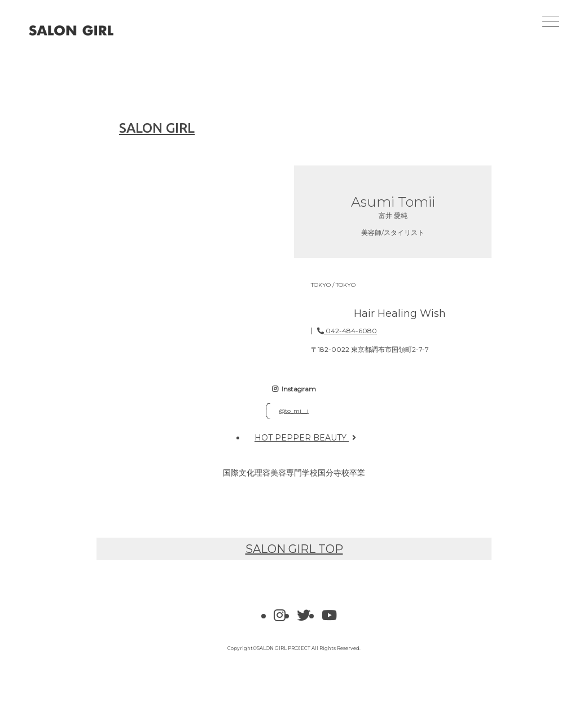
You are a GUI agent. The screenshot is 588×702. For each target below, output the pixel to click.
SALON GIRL (146, 128)
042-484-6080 (347, 331)
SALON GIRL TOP (294, 549)
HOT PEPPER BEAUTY (305, 438)
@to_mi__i (294, 411)
